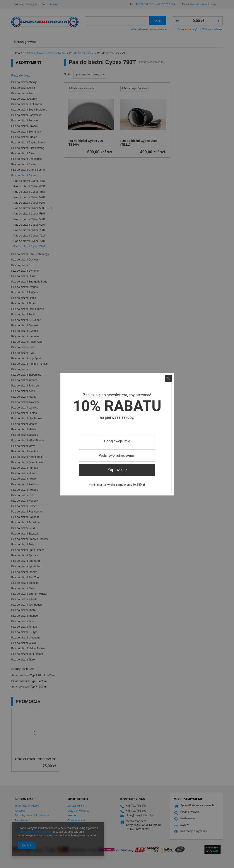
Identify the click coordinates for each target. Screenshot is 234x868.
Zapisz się (117, 470)
